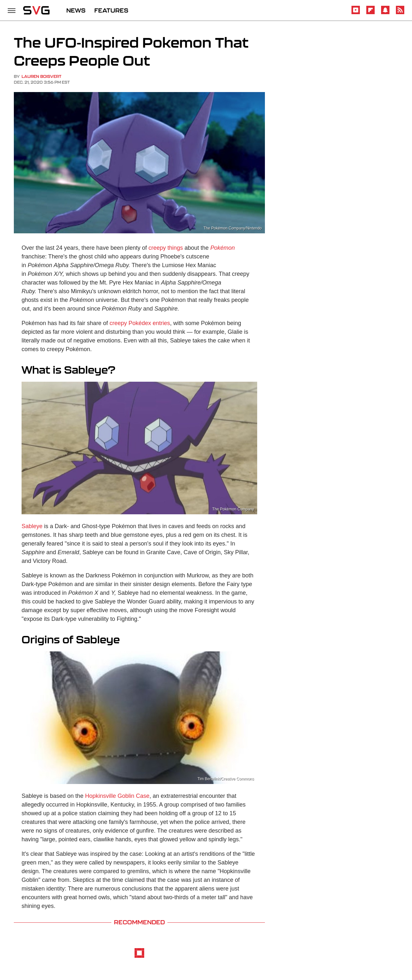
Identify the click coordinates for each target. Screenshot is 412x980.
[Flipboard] (370, 13)
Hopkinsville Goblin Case (117, 796)
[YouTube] (356, 13)
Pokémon (222, 248)
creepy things (166, 248)
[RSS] (400, 13)
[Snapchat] (385, 13)
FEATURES (111, 10)
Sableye (32, 526)
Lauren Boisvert (42, 76)
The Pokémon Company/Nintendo (233, 228)
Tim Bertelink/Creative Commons (226, 779)
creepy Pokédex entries (140, 323)
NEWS (76, 10)
